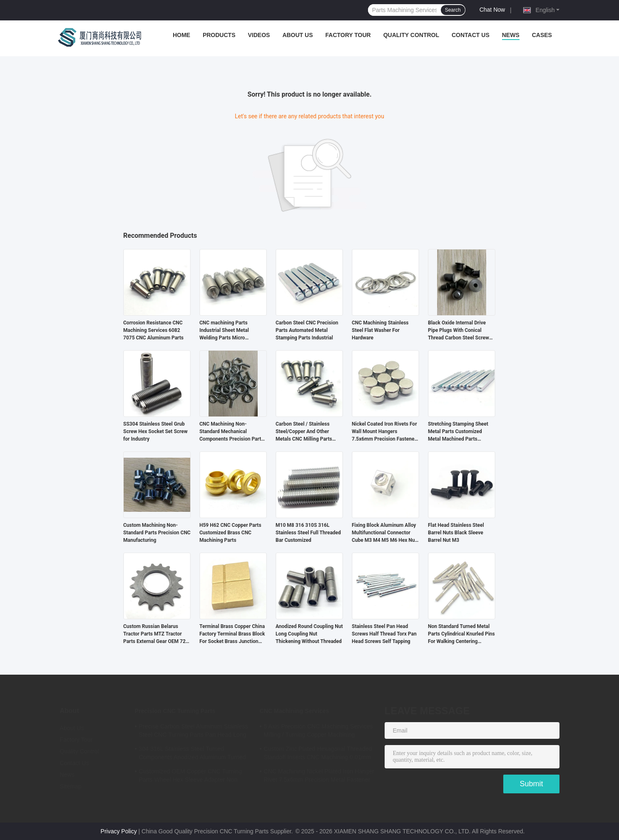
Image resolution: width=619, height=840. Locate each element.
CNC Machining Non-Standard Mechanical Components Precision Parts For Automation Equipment (231, 432)
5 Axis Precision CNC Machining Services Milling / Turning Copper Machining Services (318, 732)
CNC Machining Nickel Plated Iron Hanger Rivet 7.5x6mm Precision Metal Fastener (319, 775)
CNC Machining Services (295, 711)
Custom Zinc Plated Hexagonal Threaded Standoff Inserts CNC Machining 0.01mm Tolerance (318, 754)
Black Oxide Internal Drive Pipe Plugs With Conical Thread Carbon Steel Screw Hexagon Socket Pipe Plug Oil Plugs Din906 (461, 331)
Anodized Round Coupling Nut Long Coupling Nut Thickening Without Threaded (309, 634)
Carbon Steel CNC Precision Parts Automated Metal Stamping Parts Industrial (307, 330)
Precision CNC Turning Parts (175, 711)
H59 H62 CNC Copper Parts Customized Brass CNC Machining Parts (230, 533)
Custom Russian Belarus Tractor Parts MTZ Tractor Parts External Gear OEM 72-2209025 (155, 634)
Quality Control (411, 35)
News (511, 35)
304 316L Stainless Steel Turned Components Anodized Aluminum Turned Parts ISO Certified (193, 754)
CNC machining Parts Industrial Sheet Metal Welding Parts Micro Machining (224, 331)
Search (453, 10)
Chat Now (492, 10)
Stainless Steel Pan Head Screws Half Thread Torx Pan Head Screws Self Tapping (384, 634)
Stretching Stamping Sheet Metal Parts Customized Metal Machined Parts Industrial (458, 432)
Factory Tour (348, 35)
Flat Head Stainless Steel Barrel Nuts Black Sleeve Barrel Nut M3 (456, 533)
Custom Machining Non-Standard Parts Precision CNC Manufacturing (157, 533)
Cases (542, 35)
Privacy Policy (119, 831)
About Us (297, 35)
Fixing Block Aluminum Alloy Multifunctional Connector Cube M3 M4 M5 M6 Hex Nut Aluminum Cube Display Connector (384, 533)
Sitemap (71, 786)
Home (181, 35)
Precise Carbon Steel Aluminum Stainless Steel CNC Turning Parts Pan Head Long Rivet (194, 732)
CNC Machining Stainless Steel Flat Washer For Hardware (380, 330)
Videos (259, 35)
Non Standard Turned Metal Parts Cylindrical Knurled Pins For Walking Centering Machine (461, 634)
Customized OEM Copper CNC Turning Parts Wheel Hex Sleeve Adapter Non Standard (191, 777)
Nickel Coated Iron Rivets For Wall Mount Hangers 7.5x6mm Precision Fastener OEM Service (384, 432)
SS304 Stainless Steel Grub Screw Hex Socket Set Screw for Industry (155, 431)
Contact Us (471, 35)
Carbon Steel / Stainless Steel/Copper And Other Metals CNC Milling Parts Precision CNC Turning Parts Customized (308, 432)
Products (219, 35)
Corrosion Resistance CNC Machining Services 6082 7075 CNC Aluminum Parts (153, 330)
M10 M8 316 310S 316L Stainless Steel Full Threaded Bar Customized (308, 533)
